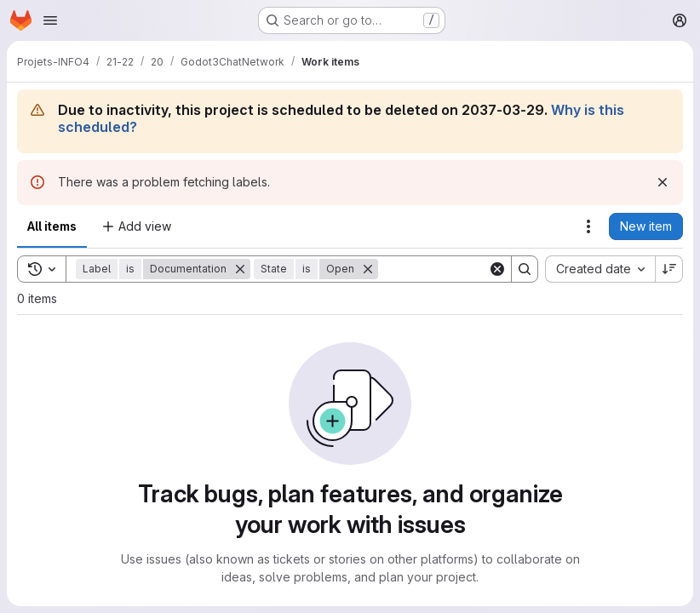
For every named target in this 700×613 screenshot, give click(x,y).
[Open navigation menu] (50, 20)
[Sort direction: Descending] (669, 269)
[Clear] (497, 269)
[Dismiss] (663, 182)
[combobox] (600, 269)
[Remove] (240, 269)
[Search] (484, 269)
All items (52, 226)
